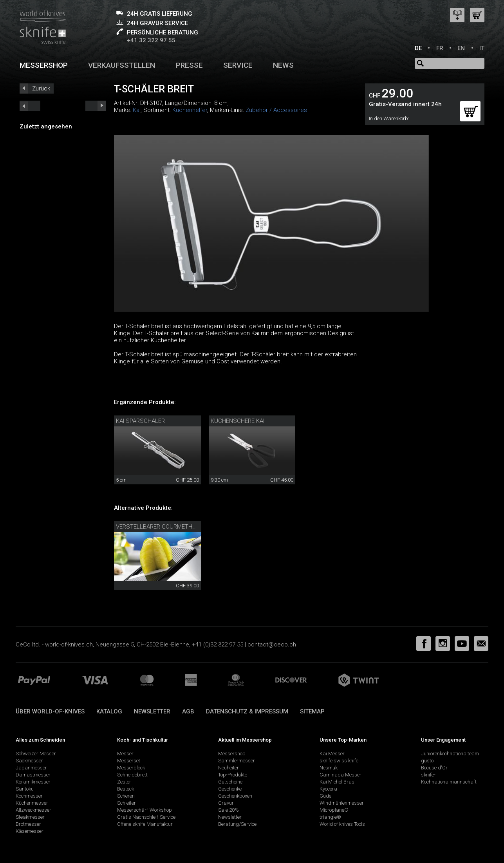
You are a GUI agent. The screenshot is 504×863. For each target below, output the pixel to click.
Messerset (129, 761)
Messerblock (131, 768)
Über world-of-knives (50, 711)
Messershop (44, 65)
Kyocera (328, 789)
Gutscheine (230, 782)
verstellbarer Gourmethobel (161, 527)
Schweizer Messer (36, 754)
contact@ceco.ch (272, 645)
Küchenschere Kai (238, 421)
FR (440, 48)
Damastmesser (33, 775)
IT (482, 48)
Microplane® (334, 810)
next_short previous (30, 106)
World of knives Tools (342, 824)
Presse (189, 65)
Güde (325, 796)
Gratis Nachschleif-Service (146, 817)
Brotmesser (28, 824)
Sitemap (312, 711)
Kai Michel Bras (337, 782)
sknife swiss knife (339, 761)
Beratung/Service (237, 824)
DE (418, 48)
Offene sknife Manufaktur (145, 824)
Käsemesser (30, 831)
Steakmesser (30, 817)
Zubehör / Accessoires (276, 110)
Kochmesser (29, 796)
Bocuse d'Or (434, 768)
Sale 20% (229, 810)
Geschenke (230, 789)
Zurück (41, 88)
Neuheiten (229, 768)
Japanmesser (31, 768)
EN (461, 48)
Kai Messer (332, 754)
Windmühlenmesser (342, 803)
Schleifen (127, 803)
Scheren (126, 796)
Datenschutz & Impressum (247, 711)
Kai (137, 110)
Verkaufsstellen (122, 65)
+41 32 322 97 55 (151, 40)
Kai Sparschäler (140, 421)
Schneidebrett (132, 775)
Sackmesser (29, 761)
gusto (427, 761)
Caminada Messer (341, 775)
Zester (124, 782)
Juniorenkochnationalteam (450, 754)
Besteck (126, 789)
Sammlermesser (237, 761)
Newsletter (152, 711)
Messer (125, 754)
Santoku (25, 789)
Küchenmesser (32, 803)
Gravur (226, 803)
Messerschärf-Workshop (145, 810)
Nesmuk (329, 768)
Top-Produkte (233, 775)
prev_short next (96, 106)
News (283, 65)
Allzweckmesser (33, 810)
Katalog (109, 711)
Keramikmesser (33, 782)
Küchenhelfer (190, 110)
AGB (188, 711)
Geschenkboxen (235, 796)
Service (238, 65)
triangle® (330, 817)
